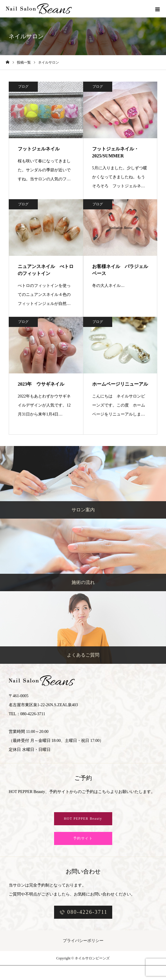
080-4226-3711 (87, 912)
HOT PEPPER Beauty (83, 819)
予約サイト (83, 838)
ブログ (23, 87)
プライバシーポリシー (83, 941)
